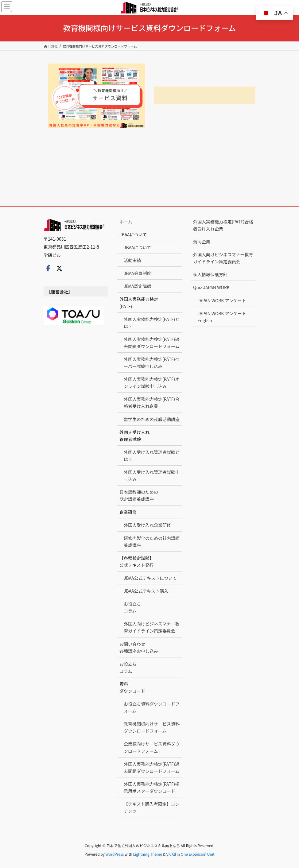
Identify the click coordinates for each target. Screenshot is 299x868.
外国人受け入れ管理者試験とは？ (152, 456)
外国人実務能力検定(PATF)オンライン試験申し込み (151, 383)
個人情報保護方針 (210, 274)
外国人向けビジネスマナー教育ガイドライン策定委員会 (152, 627)
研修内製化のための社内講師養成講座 (152, 542)
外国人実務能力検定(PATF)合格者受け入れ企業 (151, 403)
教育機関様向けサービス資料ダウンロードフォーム (152, 727)
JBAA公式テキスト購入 (146, 591)
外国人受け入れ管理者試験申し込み (152, 476)
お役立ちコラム (132, 607)
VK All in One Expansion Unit (190, 854)
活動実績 (132, 260)
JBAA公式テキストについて (150, 578)
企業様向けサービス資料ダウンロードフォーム (152, 747)
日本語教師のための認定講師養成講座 (139, 496)
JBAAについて (133, 234)
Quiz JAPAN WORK (211, 287)
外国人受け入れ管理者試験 (134, 436)
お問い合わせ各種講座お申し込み (139, 647)
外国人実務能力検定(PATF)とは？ (151, 323)
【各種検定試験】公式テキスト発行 (137, 562)
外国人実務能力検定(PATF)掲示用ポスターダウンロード (151, 787)
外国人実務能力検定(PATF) (139, 302)
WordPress (115, 854)
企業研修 (128, 512)
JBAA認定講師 (138, 286)
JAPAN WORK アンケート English (222, 317)
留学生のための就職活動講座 (152, 419)
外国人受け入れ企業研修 (147, 525)
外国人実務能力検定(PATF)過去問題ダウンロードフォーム (152, 343)
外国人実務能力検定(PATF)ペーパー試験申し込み (151, 363)
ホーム (126, 222)
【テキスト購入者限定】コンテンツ (152, 807)
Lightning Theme (148, 854)
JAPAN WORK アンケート (222, 300)
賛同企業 (202, 242)
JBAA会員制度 (138, 273)
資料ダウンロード (132, 687)
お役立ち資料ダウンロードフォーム (152, 707)
